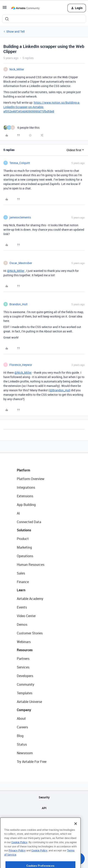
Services (23, 667)
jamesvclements (20, 217)
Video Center (26, 616)
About (21, 718)
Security (44, 797)
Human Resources (31, 565)
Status (22, 744)
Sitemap (44, 819)
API (44, 808)
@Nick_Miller (16, 271)
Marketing (24, 547)
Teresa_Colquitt (20, 163)
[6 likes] (21, 128)
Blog (20, 736)
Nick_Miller (17, 69)
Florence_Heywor (21, 365)
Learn (21, 590)
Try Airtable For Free (32, 762)
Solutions (24, 530)
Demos (22, 625)
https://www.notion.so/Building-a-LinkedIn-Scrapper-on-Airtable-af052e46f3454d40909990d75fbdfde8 (42, 107)
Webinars (24, 642)
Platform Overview (31, 479)
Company (24, 710)
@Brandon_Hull (60, 390)
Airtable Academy (30, 599)
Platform (24, 470)
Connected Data (29, 522)
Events (22, 607)
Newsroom (25, 753)
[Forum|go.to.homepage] (25, 8)
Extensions (25, 496)
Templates (25, 693)
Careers (22, 727)
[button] (5, 9)
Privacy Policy (17, 862)
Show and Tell (16, 31)
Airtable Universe (29, 702)
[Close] (76, 835)
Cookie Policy (19, 854)
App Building (26, 505)
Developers (25, 676)
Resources (25, 650)
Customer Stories (30, 633)
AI (18, 513)
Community (26, 684)
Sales (21, 573)
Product (23, 539)
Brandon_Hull (18, 304)
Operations (25, 556)
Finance (23, 582)
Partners (23, 659)
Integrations (26, 487)
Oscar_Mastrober (21, 263)
